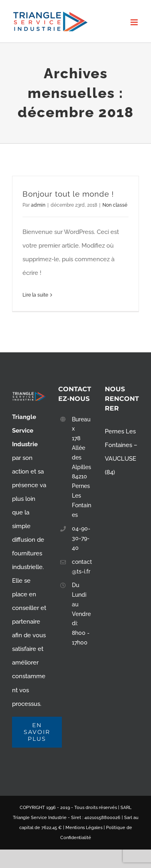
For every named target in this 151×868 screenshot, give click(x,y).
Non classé (115, 205)
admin (38, 205)
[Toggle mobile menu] (135, 22)
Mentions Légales (84, 828)
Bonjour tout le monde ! (68, 194)
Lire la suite (35, 295)
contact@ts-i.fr (82, 567)
